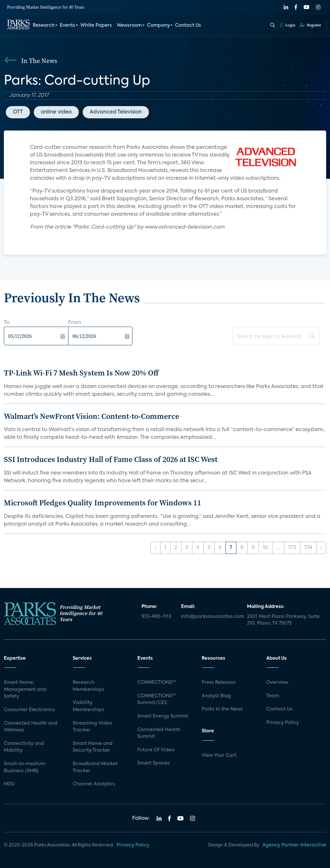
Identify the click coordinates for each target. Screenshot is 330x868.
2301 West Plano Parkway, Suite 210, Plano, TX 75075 (283, 620)
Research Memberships (88, 686)
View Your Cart (219, 755)
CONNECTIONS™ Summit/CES (157, 700)
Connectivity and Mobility (24, 747)
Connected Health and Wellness (31, 727)
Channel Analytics (94, 784)
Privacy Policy (283, 723)
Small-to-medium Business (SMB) (25, 767)
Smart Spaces (154, 763)
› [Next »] (321, 548)
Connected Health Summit (159, 733)
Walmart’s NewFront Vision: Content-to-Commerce (92, 416)
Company (158, 25)
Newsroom (129, 25)
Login (288, 25)
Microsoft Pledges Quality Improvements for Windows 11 (102, 503)
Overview (277, 683)
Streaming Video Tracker (92, 727)
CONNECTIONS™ (157, 683)
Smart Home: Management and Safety (25, 689)
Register (310, 25)
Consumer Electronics (29, 710)
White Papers (96, 25)
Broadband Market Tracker (95, 767)
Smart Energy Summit (163, 716)
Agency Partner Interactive (294, 845)
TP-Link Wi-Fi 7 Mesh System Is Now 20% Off (81, 373)
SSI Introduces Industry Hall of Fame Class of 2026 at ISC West (111, 459)
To (7, 323)
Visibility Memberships (88, 706)
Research (44, 25)
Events (68, 25)
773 (292, 548)
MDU (9, 784)
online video (56, 112)
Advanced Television (116, 112)
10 (266, 548)
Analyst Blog (216, 696)
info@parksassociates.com (210, 617)
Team (273, 696)
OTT (18, 112)
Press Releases (219, 683)
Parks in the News (222, 709)
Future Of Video (156, 750)
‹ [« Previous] (156, 548)
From (75, 323)
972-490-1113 (156, 617)
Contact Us (188, 25)
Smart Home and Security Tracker (93, 747)
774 (308, 548)
